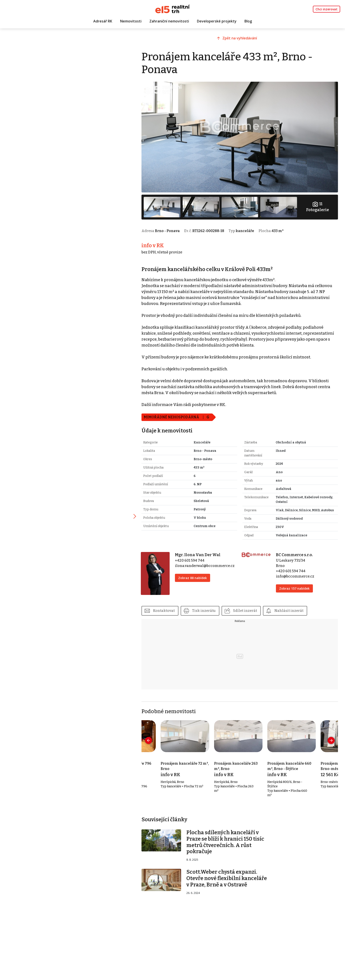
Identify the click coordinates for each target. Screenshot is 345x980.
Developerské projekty (217, 21)
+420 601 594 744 (193, 559)
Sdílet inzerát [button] (249, 608)
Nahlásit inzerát (292, 608)
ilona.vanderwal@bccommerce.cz (208, 564)
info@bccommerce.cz (296, 575)
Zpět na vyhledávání (241, 39)
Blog (248, 21)
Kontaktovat (167, 608)
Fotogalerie (318, 205)
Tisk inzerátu (207, 608)
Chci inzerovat (327, 9)
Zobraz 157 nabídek (295, 587)
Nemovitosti (131, 21)
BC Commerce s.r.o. (295, 553)
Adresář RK (103, 21)
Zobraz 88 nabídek (195, 576)
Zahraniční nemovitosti (169, 21)
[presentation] (152, 738)
